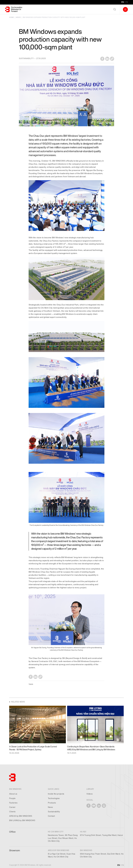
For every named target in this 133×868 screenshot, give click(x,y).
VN (127, 2)
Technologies (54, 798)
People (12, 798)
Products (52, 803)
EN (123, 2)
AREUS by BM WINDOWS (21, 816)
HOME (12, 17)
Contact (51, 816)
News (50, 807)
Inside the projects (56, 794)
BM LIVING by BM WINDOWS (22, 820)
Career (12, 807)
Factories (13, 803)
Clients (12, 812)
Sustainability (54, 812)
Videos (89, 794)
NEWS (18, 17)
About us (13, 794)
